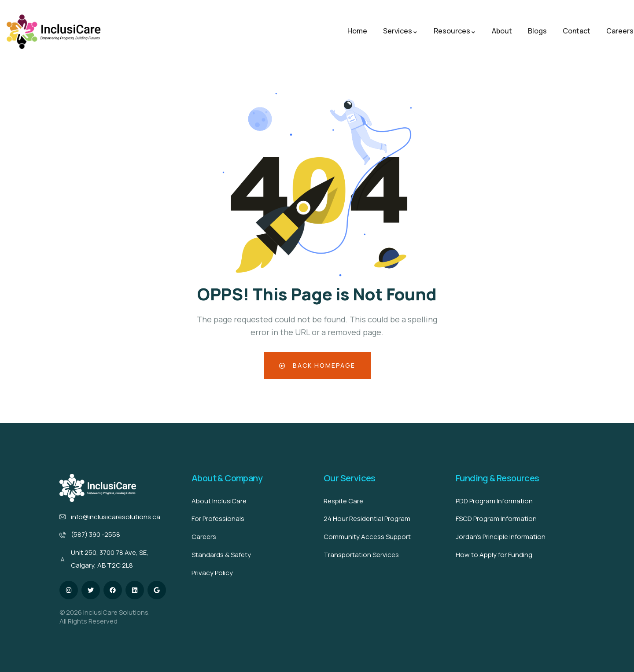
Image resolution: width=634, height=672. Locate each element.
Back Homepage (317, 365)
